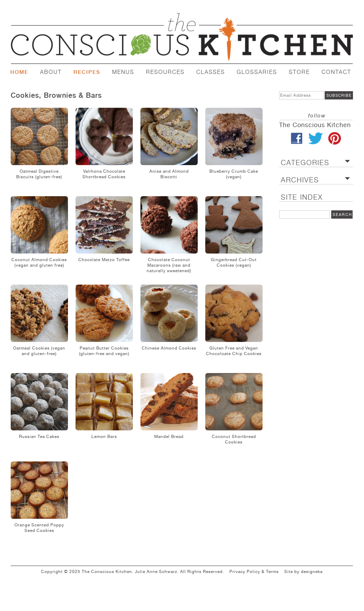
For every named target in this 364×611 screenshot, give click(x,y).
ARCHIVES (300, 180)
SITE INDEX (302, 197)
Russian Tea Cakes (39, 437)
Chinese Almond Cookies (169, 348)
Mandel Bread (169, 437)
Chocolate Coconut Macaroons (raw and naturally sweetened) (169, 265)
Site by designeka (303, 572)
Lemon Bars (104, 437)
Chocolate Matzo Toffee (104, 260)
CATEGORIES (305, 163)
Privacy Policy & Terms (254, 572)
